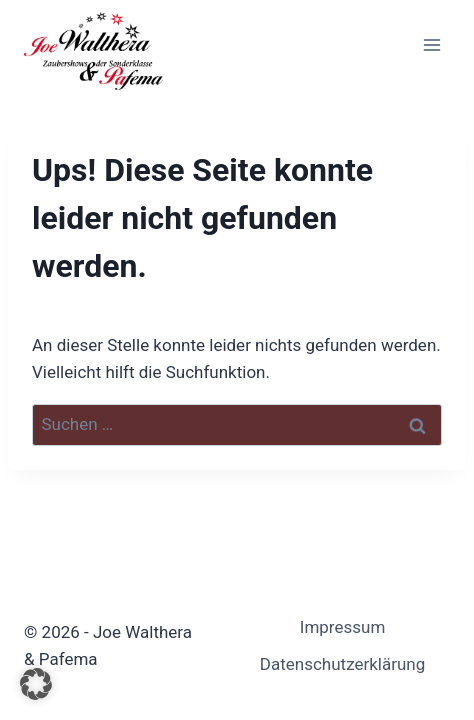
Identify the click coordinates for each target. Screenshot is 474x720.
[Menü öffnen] (431, 44)
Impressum (343, 627)
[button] (36, 684)
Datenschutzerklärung (342, 664)
